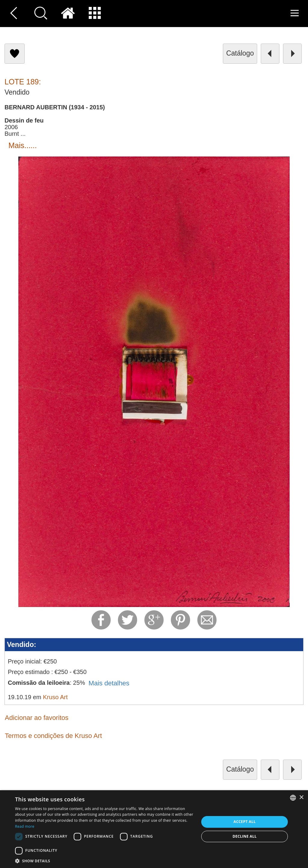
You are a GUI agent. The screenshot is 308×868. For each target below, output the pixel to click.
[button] (104, 861)
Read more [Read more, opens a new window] (25, 826)
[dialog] (154, 829)
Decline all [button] (245, 836)
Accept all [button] (245, 822)
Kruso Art (55, 697)
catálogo (240, 53)
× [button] (301, 798)
